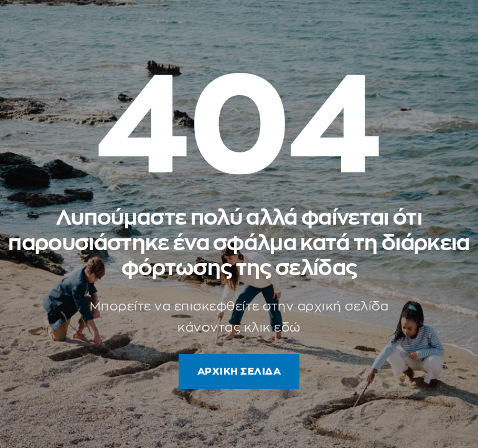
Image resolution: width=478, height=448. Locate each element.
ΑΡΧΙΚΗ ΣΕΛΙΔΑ (239, 371)
